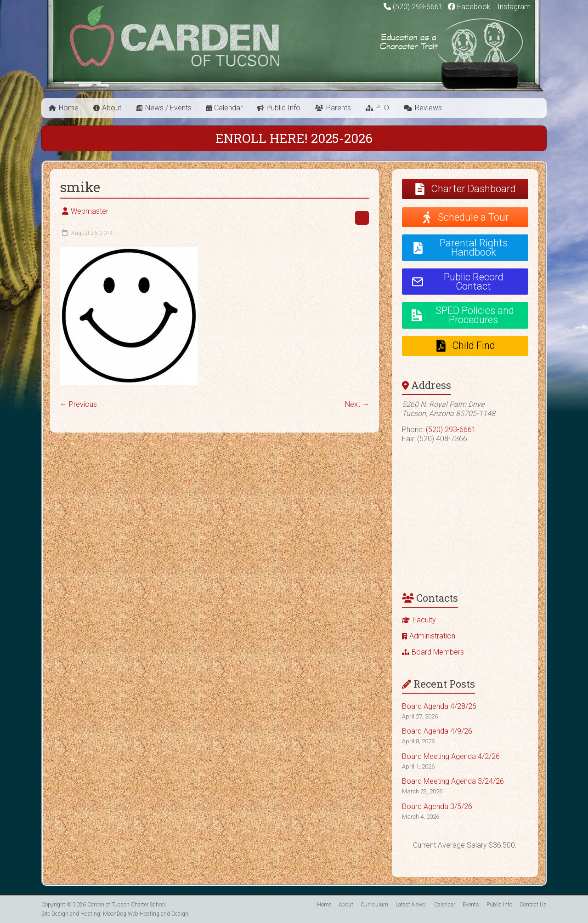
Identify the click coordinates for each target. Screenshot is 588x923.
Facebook (469, 7)
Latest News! (411, 905)
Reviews (428, 108)
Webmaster (90, 211)
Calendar (228, 108)
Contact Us (533, 905)
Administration (432, 636)
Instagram (513, 7)
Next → (357, 404)
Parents (339, 108)
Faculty (424, 620)
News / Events (168, 108)
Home (69, 108)
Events (471, 905)
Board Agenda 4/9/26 (437, 731)
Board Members (438, 652)
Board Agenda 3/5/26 (437, 806)
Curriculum (374, 905)
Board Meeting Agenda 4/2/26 (451, 756)
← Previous (78, 404)
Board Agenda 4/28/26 (439, 706)
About (112, 108)
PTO (382, 108)
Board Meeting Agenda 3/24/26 (453, 781)
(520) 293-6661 (418, 7)
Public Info (283, 108)
